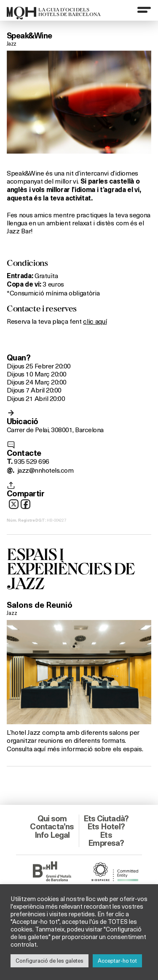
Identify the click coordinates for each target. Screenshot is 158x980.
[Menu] (144, 10)
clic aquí (95, 321)
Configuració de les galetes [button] (50, 961)
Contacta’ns (52, 826)
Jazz (12, 43)
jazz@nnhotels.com (45, 470)
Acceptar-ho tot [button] (117, 961)
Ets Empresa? (106, 839)
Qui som (52, 818)
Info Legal (52, 835)
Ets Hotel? (106, 826)
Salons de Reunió (40, 605)
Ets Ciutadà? (106, 818)
